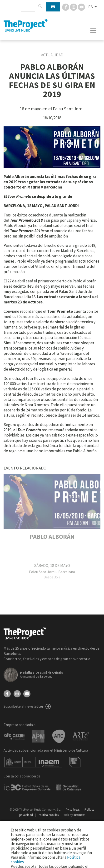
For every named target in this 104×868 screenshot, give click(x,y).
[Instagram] (74, 7)
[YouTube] (27, 693)
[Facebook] (66, 7)
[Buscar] (40, 6)
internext (79, 815)
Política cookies (49, 815)
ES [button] (91, 7)
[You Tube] (81, 7)
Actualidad (52, 55)
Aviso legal (73, 810)
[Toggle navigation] (93, 30)
